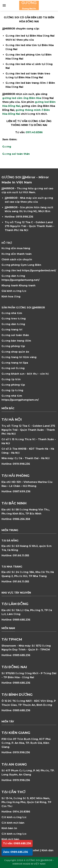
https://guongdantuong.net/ (20, 280)
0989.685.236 (21, 620)
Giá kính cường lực (14, 291)
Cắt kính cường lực (14, 817)
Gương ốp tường (12, 390)
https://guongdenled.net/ (39, 270)
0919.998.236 (25, 217)
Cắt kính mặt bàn (13, 823)
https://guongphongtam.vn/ (20, 400)
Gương (7, 147)
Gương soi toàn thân (16, 154)
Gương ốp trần (11, 379)
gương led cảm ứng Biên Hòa (22, 98)
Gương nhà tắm (12, 313)
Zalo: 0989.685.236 (16, 852)
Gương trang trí (12, 330)
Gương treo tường (14, 319)
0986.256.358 (21, 519)
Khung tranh (27, 286)
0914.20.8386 (21, 812)
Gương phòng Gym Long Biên (21, 265)
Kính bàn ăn (9, 828)
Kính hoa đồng (11, 297)
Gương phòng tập (13, 385)
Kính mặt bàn (10, 839)
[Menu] (4, 5)
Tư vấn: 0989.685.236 (17, 843)
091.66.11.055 (21, 555)
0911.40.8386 (34, 132)
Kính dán (47, 850)
